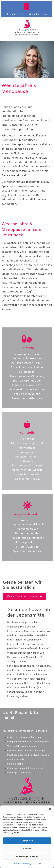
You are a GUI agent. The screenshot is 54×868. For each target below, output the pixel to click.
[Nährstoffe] (27, 424)
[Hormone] (27, 339)
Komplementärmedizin (27, 514)
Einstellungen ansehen (27, 856)
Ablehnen (27, 849)
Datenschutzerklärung (23, 864)
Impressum (37, 864)
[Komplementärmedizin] (27, 505)
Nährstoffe (27, 433)
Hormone (27, 348)
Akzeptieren (27, 841)
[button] (50, 809)
